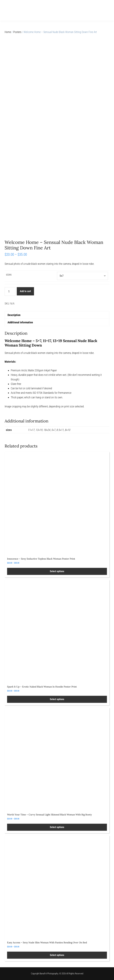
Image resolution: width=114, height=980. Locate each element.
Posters (17, 32)
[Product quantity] (10, 291)
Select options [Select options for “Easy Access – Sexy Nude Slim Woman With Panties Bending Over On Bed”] (57, 955)
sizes (9, 274)
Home (8, 32)
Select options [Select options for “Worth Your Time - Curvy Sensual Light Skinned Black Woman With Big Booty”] (57, 827)
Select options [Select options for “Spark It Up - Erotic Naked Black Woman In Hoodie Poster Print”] (57, 699)
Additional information (20, 322)
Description (14, 315)
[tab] (57, 315)
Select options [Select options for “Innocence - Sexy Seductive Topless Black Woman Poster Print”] (57, 571)
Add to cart (25, 291)
